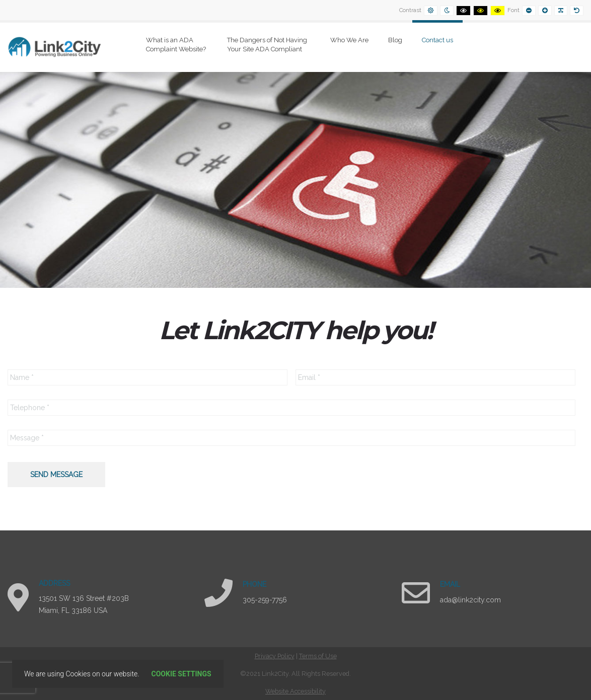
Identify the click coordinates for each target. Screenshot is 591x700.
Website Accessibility (295, 691)
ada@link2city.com (470, 600)
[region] (295, 180)
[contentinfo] (295, 674)
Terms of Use (318, 656)
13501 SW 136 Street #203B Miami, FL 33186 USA (84, 604)
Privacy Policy (275, 656)
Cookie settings (181, 674)
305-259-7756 (265, 600)
